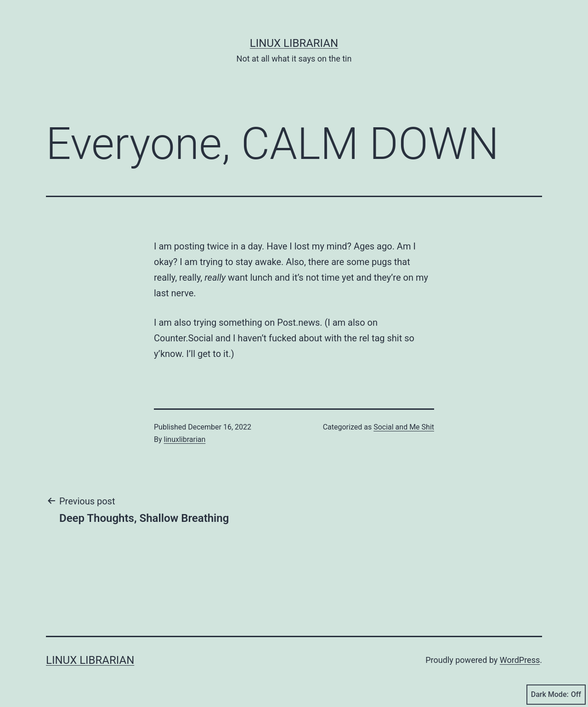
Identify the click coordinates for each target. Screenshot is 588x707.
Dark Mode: (556, 695)
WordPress (520, 660)
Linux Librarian (294, 43)
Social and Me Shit (404, 427)
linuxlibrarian (185, 439)
